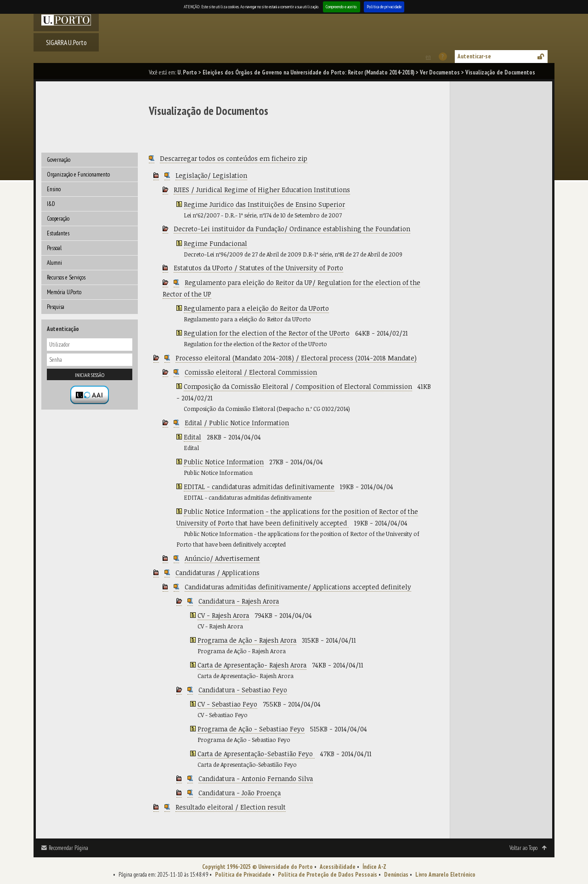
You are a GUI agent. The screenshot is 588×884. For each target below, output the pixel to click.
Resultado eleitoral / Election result (231, 807)
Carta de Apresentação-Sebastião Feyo (256, 754)
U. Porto (187, 72)
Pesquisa (56, 307)
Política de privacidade (384, 7)
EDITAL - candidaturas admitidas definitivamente (259, 487)
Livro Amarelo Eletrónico (445, 875)
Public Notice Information (224, 462)
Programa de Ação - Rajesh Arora (247, 640)
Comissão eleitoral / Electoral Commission (251, 372)
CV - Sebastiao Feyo (227, 704)
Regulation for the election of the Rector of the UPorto (267, 333)
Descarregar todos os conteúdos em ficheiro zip (234, 158)
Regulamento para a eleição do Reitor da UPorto (256, 308)
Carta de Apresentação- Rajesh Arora (252, 665)
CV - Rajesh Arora (223, 615)
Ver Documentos (440, 72)
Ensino (54, 189)
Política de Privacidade (243, 875)
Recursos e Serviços (66, 277)
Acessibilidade (338, 867)
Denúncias (396, 875)
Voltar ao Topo (523, 848)
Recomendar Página (68, 848)
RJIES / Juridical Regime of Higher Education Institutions (262, 190)
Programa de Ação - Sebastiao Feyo (251, 729)
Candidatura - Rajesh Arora (239, 601)
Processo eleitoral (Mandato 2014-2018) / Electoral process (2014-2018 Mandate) (296, 358)
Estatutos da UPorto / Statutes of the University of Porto (258, 268)
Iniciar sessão (90, 375)
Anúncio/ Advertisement (222, 558)
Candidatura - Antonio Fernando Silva (256, 778)
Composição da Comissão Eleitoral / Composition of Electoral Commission (298, 386)
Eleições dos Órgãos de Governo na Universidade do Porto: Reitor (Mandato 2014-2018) (308, 72)
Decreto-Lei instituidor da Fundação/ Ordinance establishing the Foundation (292, 229)
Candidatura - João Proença (240, 793)
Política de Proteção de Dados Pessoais (328, 875)
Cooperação (58, 219)
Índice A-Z (374, 867)
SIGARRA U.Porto (66, 42)
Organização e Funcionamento (78, 174)
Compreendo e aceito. (342, 7)
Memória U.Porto (64, 292)
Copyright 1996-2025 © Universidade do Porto (257, 867)
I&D (51, 204)
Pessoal (54, 248)
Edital (192, 437)
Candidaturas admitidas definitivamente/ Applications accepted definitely (298, 587)
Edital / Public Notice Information (237, 423)
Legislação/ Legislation (211, 175)
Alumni (54, 263)
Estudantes (58, 233)
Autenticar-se (474, 56)
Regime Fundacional (215, 243)
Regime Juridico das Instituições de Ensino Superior (264, 204)
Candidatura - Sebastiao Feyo (243, 690)
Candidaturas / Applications (218, 573)
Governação (59, 160)
